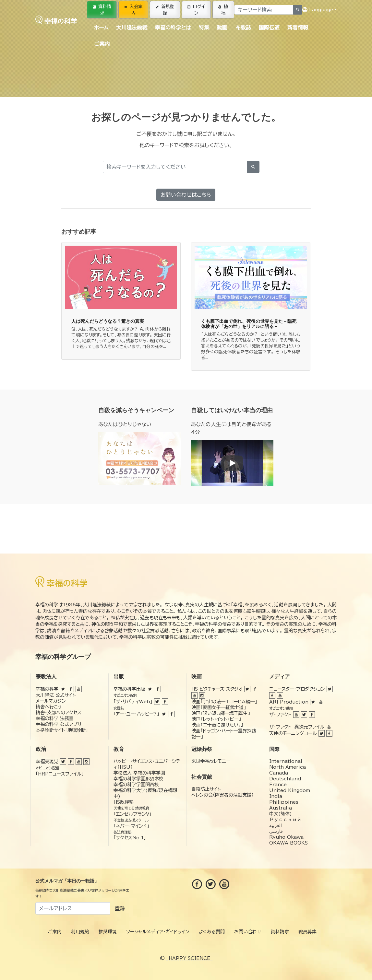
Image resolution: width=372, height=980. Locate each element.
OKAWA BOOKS (288, 843)
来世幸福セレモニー (211, 761)
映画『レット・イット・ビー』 (216, 719)
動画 (222, 28)
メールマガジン (51, 701)
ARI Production (289, 702)
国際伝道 (269, 28)
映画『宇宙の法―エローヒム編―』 (224, 702)
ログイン (196, 10)
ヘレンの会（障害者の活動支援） (222, 795)
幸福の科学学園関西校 (136, 785)
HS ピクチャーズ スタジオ (217, 689)
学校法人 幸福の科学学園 (139, 773)
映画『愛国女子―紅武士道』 (219, 707)
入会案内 (133, 10)
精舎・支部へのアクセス (59, 713)
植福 (223, 10)
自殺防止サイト (206, 789)
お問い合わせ (248, 932)
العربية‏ (276, 825)
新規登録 (165, 10)
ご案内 (102, 44)
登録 (120, 908)
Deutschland (285, 779)
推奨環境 (108, 932)
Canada (279, 773)
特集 (204, 28)
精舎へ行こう (49, 707)
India (276, 796)
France (278, 785)
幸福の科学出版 (129, 689)
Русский (285, 820)
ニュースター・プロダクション (297, 689)
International (286, 761)
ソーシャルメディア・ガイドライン (158, 932)
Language (318, 10)
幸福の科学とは (173, 28)
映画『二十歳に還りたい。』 (217, 725)
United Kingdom (290, 790)
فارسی (276, 831)
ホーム (101, 28)
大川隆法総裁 (132, 28)
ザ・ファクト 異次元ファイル (297, 727)
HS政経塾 (124, 802)
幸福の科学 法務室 (55, 718)
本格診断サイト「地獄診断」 (62, 730)
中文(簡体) (281, 814)
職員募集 (307, 932)
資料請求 (102, 10)
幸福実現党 (47, 762)
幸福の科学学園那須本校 (138, 779)
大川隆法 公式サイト (56, 695)
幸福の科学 (47, 689)
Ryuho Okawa (286, 837)
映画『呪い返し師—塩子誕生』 (221, 713)
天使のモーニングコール (293, 733)
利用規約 (80, 932)
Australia (281, 808)
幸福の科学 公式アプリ (59, 724)
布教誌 (243, 28)
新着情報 (298, 28)
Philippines (284, 802)
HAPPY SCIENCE (189, 958)
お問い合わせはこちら (186, 195)
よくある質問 (212, 932)
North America (288, 767)
